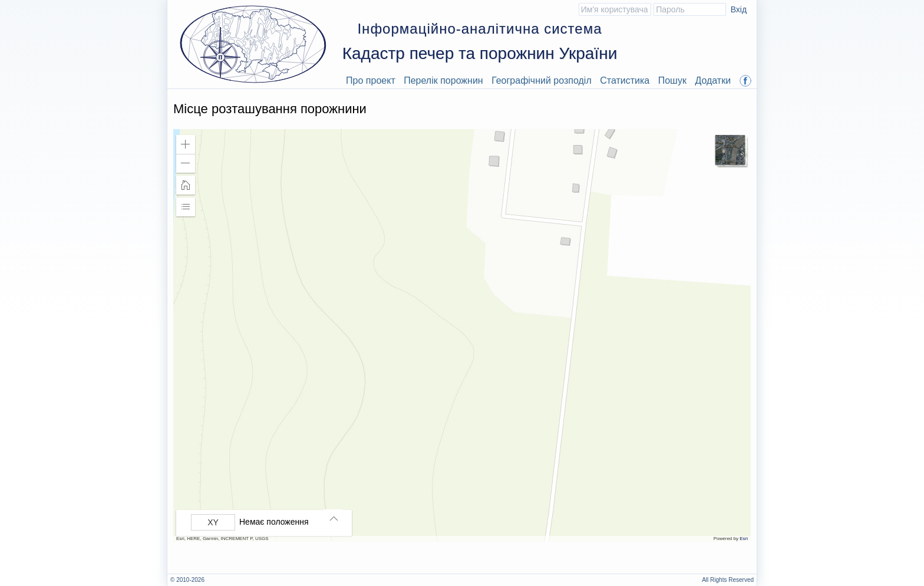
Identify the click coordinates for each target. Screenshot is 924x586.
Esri (744, 539)
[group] (267, 522)
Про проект (371, 80)
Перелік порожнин (443, 80)
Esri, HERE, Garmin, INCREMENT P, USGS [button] (222, 539)
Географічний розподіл (542, 80)
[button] (186, 144)
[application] (462, 335)
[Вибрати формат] (213, 522)
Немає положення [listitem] (274, 522)
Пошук (672, 80)
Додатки (713, 80)
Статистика (625, 80)
